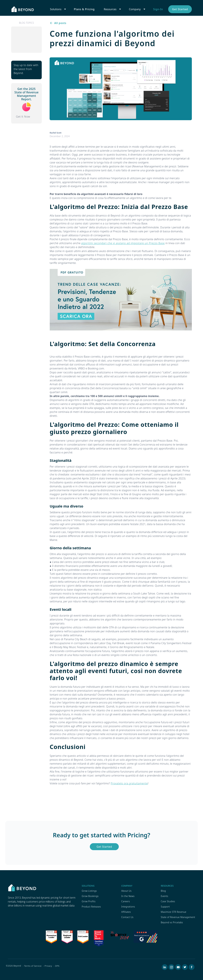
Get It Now (23, 117)
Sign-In (158, 9)
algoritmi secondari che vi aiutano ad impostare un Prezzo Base (123, 243)
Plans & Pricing (84, 9)
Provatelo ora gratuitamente (129, 783)
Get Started (180, 9)
